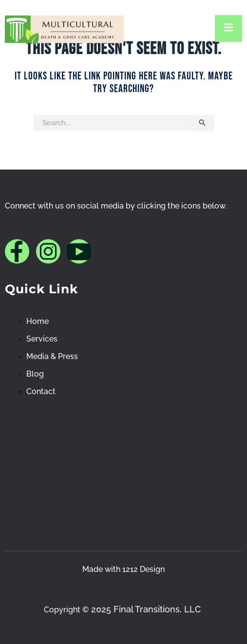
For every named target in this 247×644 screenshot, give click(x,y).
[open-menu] (228, 28)
